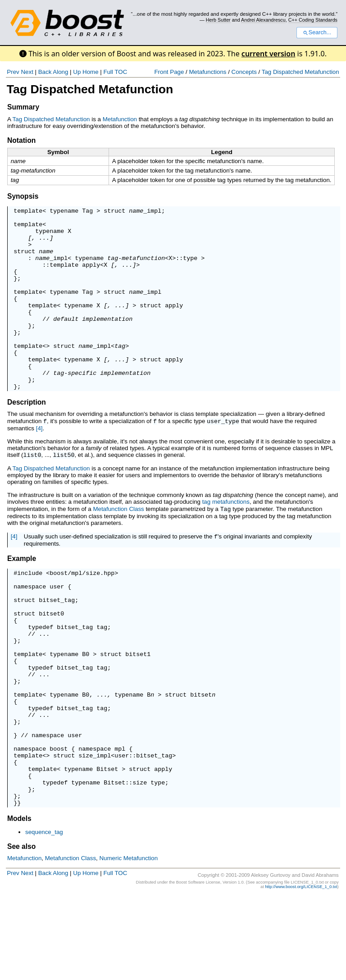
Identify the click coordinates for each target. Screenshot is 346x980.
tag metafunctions (226, 537)
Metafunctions (208, 72)
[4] (39, 464)
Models (19, 902)
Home (91, 72)
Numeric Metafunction (128, 941)
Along (60, 72)
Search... (317, 32)
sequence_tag (44, 915)
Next (27, 72)
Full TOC (115, 72)
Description (27, 439)
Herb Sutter (218, 20)
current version (269, 54)
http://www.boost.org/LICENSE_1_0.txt (301, 970)
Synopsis (23, 196)
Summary (23, 107)
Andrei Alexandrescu (263, 20)
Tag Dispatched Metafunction (300, 72)
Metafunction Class (118, 545)
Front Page (169, 72)
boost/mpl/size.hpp (82, 610)
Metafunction (120, 119)
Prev (13, 72)
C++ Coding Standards (313, 20)
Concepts (244, 72)
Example (22, 595)
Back (45, 72)
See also (21, 930)
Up (77, 72)
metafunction (143, 269)
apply (91, 277)
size (140, 861)
